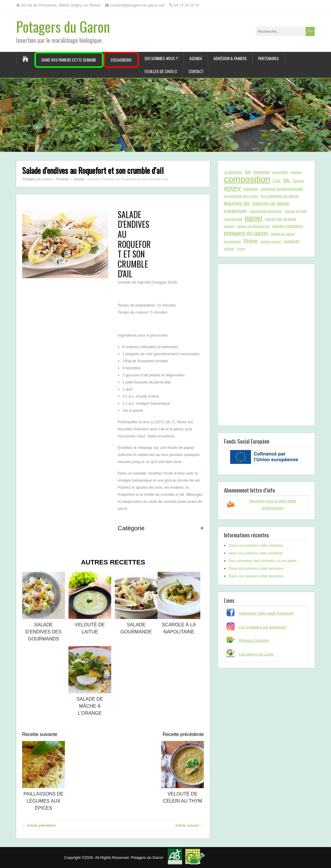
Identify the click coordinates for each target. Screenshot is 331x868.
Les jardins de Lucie (256, 654)
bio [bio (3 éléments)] (248, 172)
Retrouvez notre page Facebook (267, 613)
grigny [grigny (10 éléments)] (232, 188)
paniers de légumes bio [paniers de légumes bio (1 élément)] (253, 226)
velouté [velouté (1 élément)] (229, 248)
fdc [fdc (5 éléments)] (287, 180)
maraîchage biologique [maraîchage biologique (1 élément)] (266, 211)
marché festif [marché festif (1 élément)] (233, 219)
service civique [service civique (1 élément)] (271, 241)
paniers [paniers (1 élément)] (229, 226)
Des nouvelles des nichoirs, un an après (263, 561)
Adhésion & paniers (230, 58)
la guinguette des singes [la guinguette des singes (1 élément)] (241, 196)
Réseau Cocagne (254, 640)
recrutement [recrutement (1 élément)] (232, 241)
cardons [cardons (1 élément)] (296, 172)
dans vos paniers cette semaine (256, 553)
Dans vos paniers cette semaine (69, 60)
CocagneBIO (121, 60)
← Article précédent (39, 825)
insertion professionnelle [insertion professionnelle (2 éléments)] (282, 189)
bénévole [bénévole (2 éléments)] (261, 172)
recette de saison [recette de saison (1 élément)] (283, 234)
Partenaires (268, 58)
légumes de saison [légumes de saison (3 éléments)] (271, 203)
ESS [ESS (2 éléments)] (277, 181)
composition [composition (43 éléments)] (247, 179)
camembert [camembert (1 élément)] (280, 172)
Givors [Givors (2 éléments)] (298, 181)
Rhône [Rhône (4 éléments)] (250, 241)
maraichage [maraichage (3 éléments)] (235, 211)
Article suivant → (189, 825)
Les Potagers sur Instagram (263, 627)
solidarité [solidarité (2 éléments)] (292, 241)
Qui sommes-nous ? (161, 58)
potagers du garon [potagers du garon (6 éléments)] (246, 233)
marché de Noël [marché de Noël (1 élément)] (296, 211)
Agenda (196, 58)
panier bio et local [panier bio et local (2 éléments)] (281, 219)
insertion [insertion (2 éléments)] (251, 189)
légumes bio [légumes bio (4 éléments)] (237, 203)
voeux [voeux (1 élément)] (241, 248)
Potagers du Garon (63, 26)
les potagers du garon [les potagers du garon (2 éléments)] (280, 196)
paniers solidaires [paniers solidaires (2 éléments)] (287, 226)
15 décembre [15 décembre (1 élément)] (233, 172)
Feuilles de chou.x (161, 71)
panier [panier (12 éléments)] (254, 218)
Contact (196, 71)
